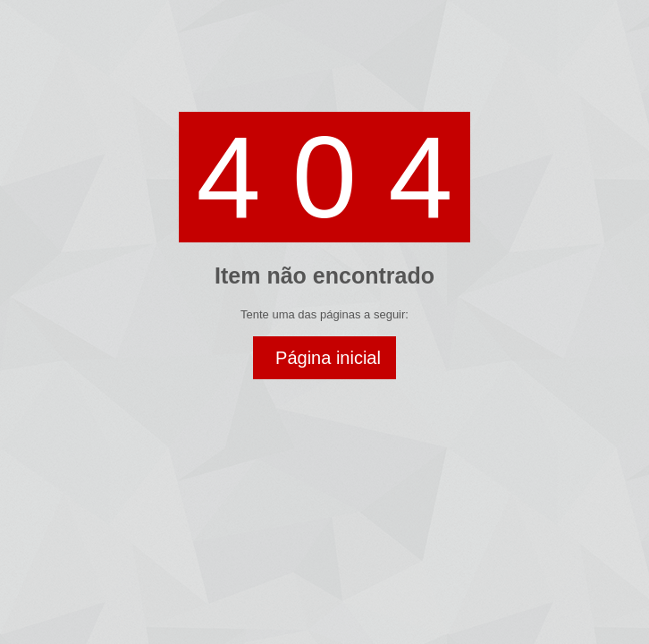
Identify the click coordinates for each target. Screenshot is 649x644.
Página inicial (328, 358)
